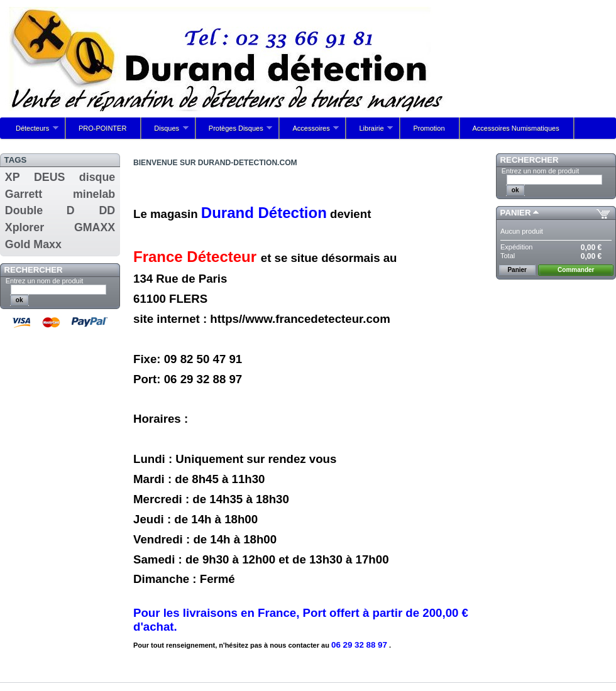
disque (97, 177)
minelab (94, 194)
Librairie (370, 132)
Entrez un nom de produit (45, 281)
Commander (576, 270)
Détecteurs (31, 132)
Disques (165, 132)
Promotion (429, 128)
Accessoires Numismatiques (516, 128)
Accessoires (309, 132)
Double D (40, 210)
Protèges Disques (234, 132)
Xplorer (25, 227)
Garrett (24, 194)
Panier (516, 213)
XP (13, 177)
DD (107, 210)
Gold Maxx (33, 244)
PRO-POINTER (102, 128)
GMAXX (95, 227)
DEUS (50, 177)
